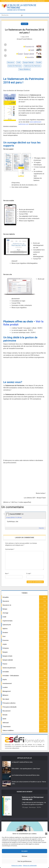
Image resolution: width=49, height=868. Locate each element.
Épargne (5, 652)
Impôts (5, 680)
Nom (7, 574)
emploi (5, 644)
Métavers (5, 695)
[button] (46, 834)
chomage (5, 613)
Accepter (25, 851)
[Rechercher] (22, 15)
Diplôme (5, 629)
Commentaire (10, 549)
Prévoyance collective (9, 703)
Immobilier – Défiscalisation (11, 676)
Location (5, 687)
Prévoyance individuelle (10, 707)
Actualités (25, 24)
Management (7, 691)
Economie (6, 640)
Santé (4, 719)
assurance (11, 62)
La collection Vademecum (37, 1)
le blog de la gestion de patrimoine (22, 6)
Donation (5, 633)
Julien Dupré (36, 769)
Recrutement (7, 711)
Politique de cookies (17, 866)
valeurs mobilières (25, 69)
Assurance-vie (7, 605)
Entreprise (6, 648)
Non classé (6, 699)
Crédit (4, 617)
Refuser (25, 856)
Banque (5, 609)
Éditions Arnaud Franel (15, 1)
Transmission (7, 727)
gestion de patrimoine (15, 66)
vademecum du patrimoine (32, 66)
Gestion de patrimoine (9, 668)
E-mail (29, 574)
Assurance (6, 601)
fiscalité (39, 62)
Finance (5, 664)
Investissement (7, 683)
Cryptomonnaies (8, 621)
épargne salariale (28, 62)
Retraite (5, 715)
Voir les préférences (25, 861)
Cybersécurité (7, 625)
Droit (4, 636)
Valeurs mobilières (8, 730)
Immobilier (6, 672)
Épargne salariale (8, 660)
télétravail (6, 723)
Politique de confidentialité (30, 866)
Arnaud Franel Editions (24, 39)
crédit (19, 62)
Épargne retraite (7, 656)
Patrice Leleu (29, 762)
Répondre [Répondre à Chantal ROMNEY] (41, 528)
